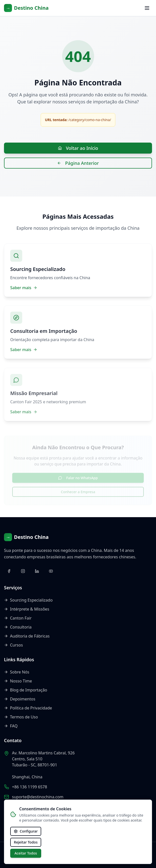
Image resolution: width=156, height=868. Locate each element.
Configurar (26, 831)
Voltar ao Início (78, 148)
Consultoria (18, 627)
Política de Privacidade (28, 708)
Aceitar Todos (26, 853)
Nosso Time (18, 681)
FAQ (11, 726)
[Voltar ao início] (26, 8)
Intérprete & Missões (27, 609)
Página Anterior (78, 163)
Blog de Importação (26, 690)
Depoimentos (20, 699)
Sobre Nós (17, 672)
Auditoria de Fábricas (27, 636)
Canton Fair (18, 618)
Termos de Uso (21, 717)
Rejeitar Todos (26, 842)
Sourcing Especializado (28, 600)
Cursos (13, 645)
